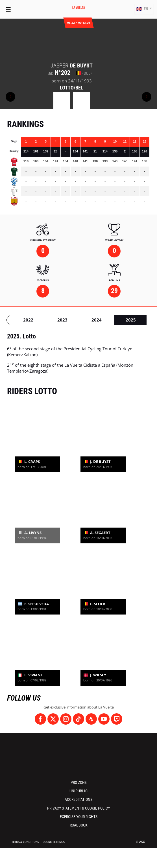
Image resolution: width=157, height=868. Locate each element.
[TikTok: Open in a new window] (78, 719)
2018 (75, 320)
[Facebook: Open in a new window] (40, 719)
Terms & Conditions (25, 842)
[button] (144, 9)
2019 (109, 320)
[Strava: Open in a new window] (91, 719)
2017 (40, 320)
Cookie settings (54, 842)
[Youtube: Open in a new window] (104, 719)
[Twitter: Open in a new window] (53, 719)
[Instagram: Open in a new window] (66, 719)
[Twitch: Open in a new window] (117, 719)
